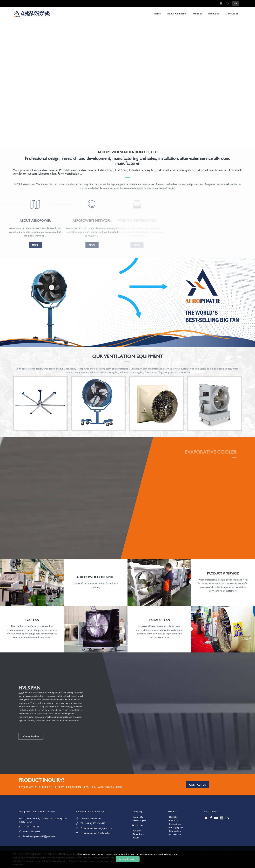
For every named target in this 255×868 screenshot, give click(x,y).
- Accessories (174, 834)
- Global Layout (139, 820)
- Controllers (174, 831)
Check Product (31, 737)
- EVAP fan (173, 820)
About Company (177, 14)
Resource (214, 14)
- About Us (137, 817)
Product (197, 14)
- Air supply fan (175, 827)
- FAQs (135, 838)
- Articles (136, 831)
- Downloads (138, 834)
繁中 (235, 3)
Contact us (232, 14)
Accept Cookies (128, 859)
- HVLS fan (173, 817)
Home (157, 14)
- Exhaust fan (174, 824)
